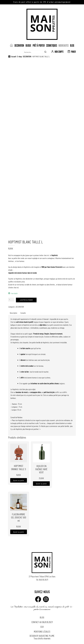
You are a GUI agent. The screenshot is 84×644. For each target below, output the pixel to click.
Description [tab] (13, 313)
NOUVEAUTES (64, 45)
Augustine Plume (47, 636)
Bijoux (28, 45)
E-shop (19, 56)
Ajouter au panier (26, 300)
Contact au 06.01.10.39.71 (42, 622)
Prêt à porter (39, 45)
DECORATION (19, 45)
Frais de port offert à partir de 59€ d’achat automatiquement (42, 2)
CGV (42, 627)
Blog (72, 45)
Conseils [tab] (23, 313)
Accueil (14, 56)
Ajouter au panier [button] (19, 480)
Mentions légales (42, 631)
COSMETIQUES (52, 45)
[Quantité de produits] (11, 300)
